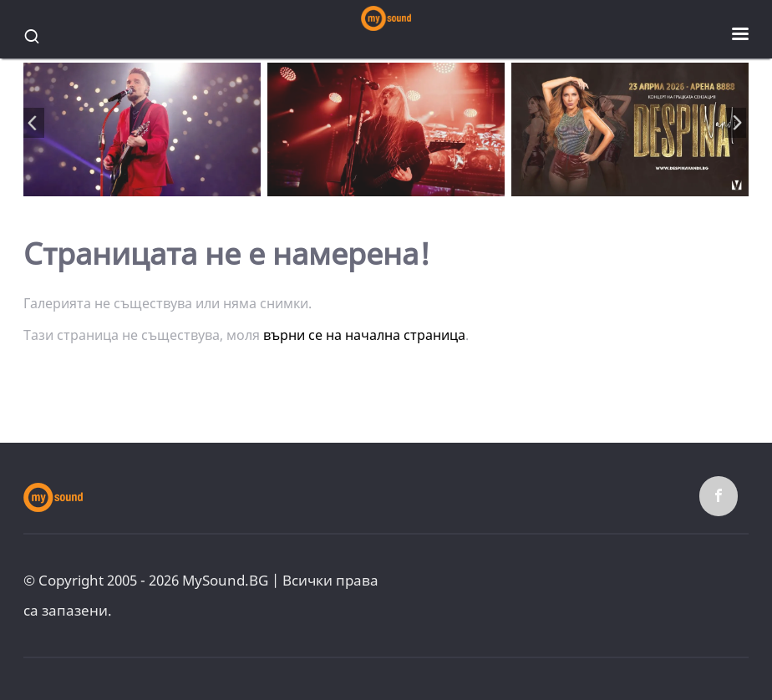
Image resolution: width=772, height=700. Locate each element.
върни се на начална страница (364, 335)
